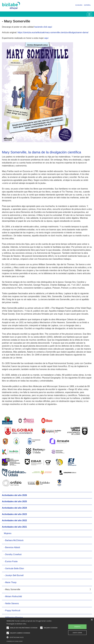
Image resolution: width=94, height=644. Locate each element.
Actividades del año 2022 (14, 520)
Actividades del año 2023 (14, 514)
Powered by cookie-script (15, 641)
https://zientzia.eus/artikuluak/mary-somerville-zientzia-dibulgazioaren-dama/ (53, 32)
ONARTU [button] (77, 627)
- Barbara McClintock (14, 540)
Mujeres (8, 533)
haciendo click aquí (43, 27)
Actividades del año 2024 (14, 508)
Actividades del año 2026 (14, 495)
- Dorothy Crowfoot (13, 554)
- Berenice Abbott (12, 547)
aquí (46, 38)
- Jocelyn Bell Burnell (14, 575)
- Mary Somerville (12, 589)
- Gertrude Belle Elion (14, 568)
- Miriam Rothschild (13, 596)
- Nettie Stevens (11, 603)
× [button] (92, 620)
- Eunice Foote (11, 561)
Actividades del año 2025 (14, 501)
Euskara (79, 5)
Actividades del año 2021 (14, 527)
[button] (33, 637)
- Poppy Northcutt (12, 610)
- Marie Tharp (10, 582)
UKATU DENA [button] (77, 633)
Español (87, 5)
